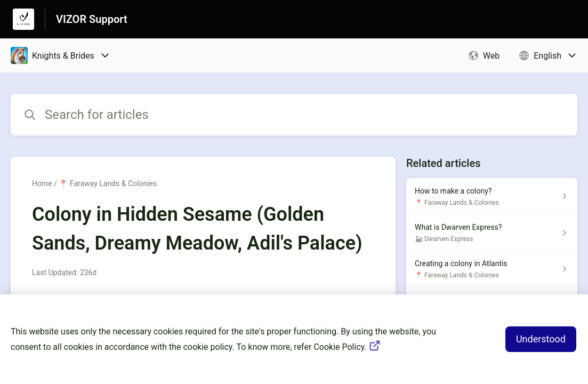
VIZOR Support (92, 19)
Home (42, 183)
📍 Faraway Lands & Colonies (108, 183)
